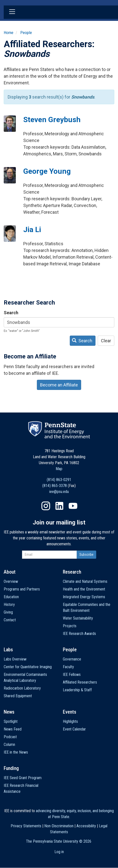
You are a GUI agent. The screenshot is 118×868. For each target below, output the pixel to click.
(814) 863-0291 (59, 480)
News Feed (13, 729)
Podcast (10, 737)
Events (70, 712)
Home (9, 33)
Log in (59, 852)
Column (9, 745)
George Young (47, 171)
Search (11, 313)
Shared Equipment (18, 696)
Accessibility (86, 826)
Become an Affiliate (59, 385)
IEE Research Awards (79, 634)
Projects (70, 626)
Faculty (68, 667)
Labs (8, 650)
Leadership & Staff (77, 690)
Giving (8, 612)
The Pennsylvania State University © (59, 841)
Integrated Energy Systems (84, 597)
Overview (11, 581)
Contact (10, 620)
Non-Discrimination (59, 826)
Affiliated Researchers (80, 682)
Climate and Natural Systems (85, 581)
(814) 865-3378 (55, 486)
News (9, 712)
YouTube (73, 506)
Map (59, 469)
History (9, 605)
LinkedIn (59, 506)
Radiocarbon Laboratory (22, 688)
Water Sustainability (78, 618)
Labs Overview (15, 659)
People (26, 33)
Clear (106, 341)
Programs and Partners (22, 589)
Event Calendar (74, 729)
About (10, 572)
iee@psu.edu (59, 492)
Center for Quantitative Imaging (28, 667)
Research (72, 572)
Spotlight (11, 721)
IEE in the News (16, 752)
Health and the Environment (84, 589)
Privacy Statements (26, 826)
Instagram (46, 506)
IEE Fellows (72, 675)
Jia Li (32, 229)
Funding (11, 768)
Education (11, 597)
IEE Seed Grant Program (23, 778)
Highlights (70, 721)
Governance (72, 659)
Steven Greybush (52, 120)
